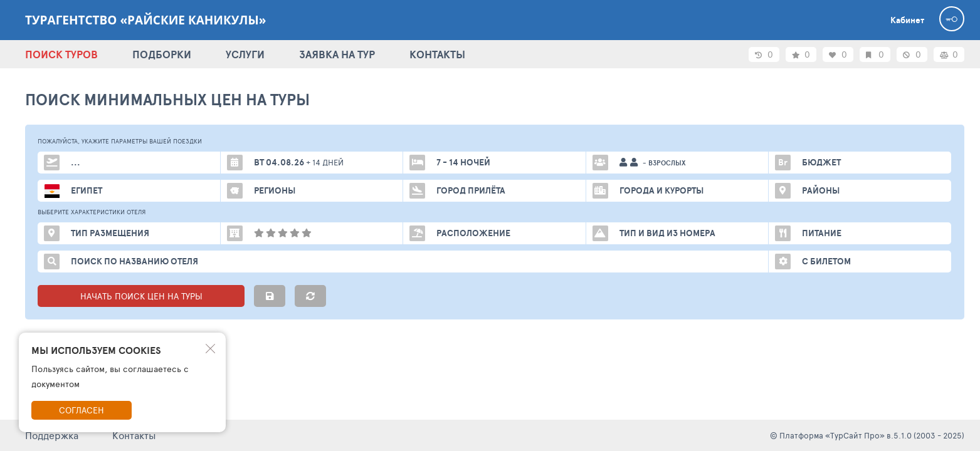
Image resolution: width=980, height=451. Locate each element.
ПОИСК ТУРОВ (61, 54)
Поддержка (52, 435)
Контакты (134, 435)
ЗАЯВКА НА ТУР (337, 54)
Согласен (82, 410)
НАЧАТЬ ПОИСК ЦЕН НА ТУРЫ (141, 296)
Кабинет (907, 20)
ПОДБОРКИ (162, 54)
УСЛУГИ (245, 54)
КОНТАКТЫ (437, 54)
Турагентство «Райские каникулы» (145, 20)
